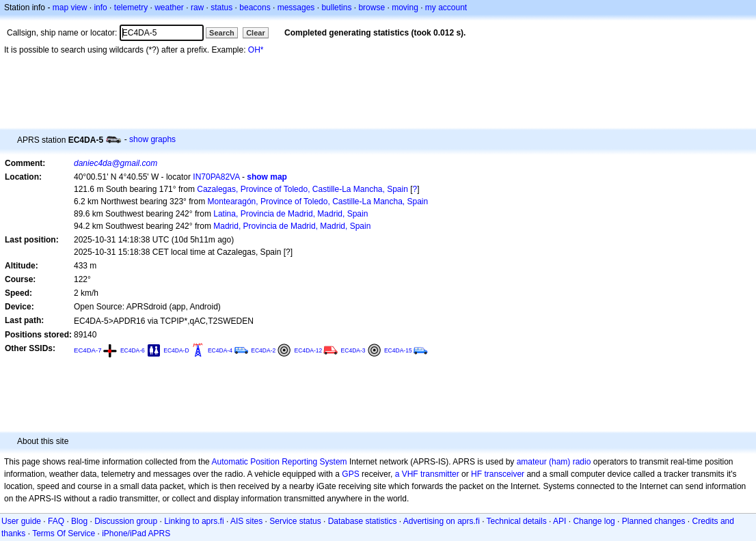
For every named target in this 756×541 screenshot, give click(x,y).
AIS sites (246, 521)
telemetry (131, 8)
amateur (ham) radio (554, 462)
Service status (295, 521)
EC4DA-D (176, 350)
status (221, 8)
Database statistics (363, 521)
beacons (255, 8)
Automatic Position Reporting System (279, 462)
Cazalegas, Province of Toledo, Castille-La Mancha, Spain (302, 189)
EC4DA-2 (263, 350)
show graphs (152, 139)
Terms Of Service (64, 533)
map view (70, 8)
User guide (21, 521)
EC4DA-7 (88, 350)
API (559, 521)
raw (197, 8)
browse (372, 8)
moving (405, 8)
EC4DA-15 (398, 350)
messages (296, 8)
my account (446, 8)
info (100, 8)
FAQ (56, 521)
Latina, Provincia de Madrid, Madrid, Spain (291, 214)
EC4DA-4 (220, 350)
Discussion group (126, 521)
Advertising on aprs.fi (442, 521)
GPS (350, 474)
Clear (256, 33)
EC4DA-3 (353, 350)
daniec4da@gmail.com (116, 163)
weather (169, 8)
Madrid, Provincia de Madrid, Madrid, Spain (292, 226)
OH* (256, 50)
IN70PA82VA (216, 177)
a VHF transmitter (427, 474)
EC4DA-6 (133, 350)
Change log (594, 521)
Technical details (517, 521)
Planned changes (654, 521)
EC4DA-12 (309, 350)
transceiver (504, 474)
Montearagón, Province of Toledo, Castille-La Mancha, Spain (318, 202)
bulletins (336, 8)
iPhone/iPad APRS (136, 533)
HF (476, 474)
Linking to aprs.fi (194, 521)
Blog (79, 521)
